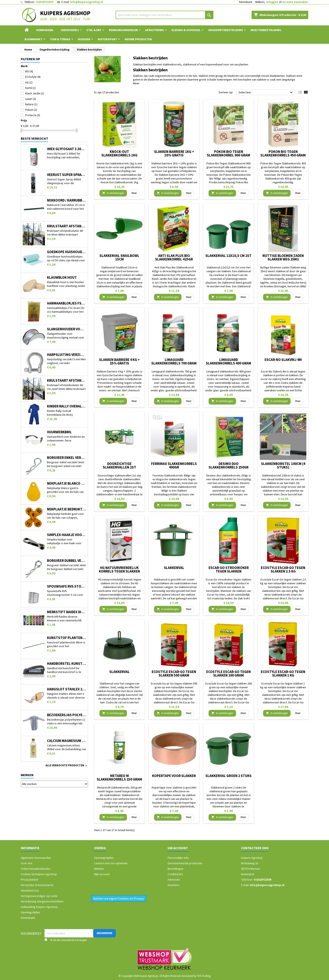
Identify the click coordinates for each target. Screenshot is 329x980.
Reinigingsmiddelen (123, 30)
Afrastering (155, 30)
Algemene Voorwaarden (36, 858)
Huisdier (84, 39)
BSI (29, 71)
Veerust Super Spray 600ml (67, 175)
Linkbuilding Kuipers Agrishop (39, 907)
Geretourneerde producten (185, 863)
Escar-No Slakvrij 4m (283, 360)
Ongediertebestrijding (226, 30)
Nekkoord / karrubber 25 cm (67, 200)
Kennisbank (246, 2)
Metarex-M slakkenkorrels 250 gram (119, 778)
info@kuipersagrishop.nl (87, 2)
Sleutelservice (30, 890)
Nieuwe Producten (138, 39)
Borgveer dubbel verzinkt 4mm (67, 561)
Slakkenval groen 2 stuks (228, 776)
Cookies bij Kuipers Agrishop (39, 874)
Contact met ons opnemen (111, 863)
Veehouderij (70, 30)
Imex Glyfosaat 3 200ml (67, 149)
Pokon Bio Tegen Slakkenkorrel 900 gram (228, 153)
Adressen (174, 880)
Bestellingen (176, 869)
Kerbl (30, 88)
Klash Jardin (35, 93)
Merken (27, 775)
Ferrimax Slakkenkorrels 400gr (174, 465)
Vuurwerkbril (59, 432)
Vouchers (174, 885)
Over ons (27, 863)
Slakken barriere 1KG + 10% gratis (174, 153)
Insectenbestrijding (266, 30)
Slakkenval (174, 568)
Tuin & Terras (60, 39)
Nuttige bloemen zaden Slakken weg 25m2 (283, 257)
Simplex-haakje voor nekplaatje (67, 535)
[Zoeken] (165, 15)
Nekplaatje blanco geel (67, 483)
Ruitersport (107, 39)
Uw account (178, 848)
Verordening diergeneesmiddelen (42, 901)
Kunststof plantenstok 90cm (67, 638)
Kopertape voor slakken (174, 776)
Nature (31, 104)
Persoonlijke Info (178, 858)
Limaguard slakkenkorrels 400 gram (228, 361)
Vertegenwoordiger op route (39, 896)
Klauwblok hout (62, 278)
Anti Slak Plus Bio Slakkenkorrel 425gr (174, 257)
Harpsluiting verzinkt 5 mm (67, 355)
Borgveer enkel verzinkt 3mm (67, 458)
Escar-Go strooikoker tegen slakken (229, 569)
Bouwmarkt (33, 39)
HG (29, 82)
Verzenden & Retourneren (37, 885)
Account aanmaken (295, 2)
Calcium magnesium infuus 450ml (67, 741)
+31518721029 (44, 2)
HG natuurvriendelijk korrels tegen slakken (119, 569)
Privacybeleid (29, 880)
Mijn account (102, 874)
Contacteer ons (255, 848)
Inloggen (272, 2)
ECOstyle (33, 77)
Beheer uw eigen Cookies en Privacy (119, 898)
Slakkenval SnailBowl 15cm (119, 257)
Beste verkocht (34, 138)
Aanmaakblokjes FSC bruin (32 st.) (67, 303)
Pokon (31, 110)
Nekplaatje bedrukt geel (67, 509)
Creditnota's (175, 874)
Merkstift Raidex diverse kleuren (67, 612)
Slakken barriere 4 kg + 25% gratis (119, 361)
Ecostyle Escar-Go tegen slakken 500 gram (174, 674)
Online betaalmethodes (36, 869)
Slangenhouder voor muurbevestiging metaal (67, 329)
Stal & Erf (94, 30)
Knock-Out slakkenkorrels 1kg (119, 153)
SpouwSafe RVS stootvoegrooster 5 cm (67, 586)
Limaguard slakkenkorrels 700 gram (174, 361)
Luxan (31, 99)
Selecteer (266, 92)
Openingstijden (30, 912)
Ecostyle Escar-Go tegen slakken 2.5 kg (283, 569)
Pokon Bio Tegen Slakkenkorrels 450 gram (283, 153)
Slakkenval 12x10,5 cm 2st (228, 256)
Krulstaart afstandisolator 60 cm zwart (67, 381)
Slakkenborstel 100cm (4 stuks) (283, 465)
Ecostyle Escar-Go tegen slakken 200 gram (228, 674)
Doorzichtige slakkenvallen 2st (119, 465)
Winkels (99, 869)
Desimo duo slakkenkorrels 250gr (228, 465)
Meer (136, 83)
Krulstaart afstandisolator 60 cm (67, 226)
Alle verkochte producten (67, 766)
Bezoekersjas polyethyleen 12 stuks (67, 715)
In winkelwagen (113, 193)
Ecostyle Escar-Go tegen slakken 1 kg (283, 674)
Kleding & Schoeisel (186, 30)
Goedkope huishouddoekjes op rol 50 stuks (67, 252)
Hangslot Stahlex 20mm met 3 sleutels (67, 689)
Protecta (33, 115)
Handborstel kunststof (67, 664)
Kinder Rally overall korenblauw (67, 406)
